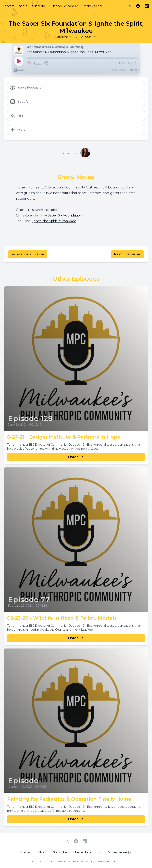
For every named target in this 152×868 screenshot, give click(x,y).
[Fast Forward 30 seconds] (47, 63)
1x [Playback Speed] (38, 63)
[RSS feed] (129, 6)
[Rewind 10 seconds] (29, 63)
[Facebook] (138, 6)
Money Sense (96, 6)
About (23, 6)
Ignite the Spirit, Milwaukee (54, 221)
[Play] (19, 61)
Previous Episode (28, 254)
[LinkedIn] (147, 6)
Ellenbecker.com (65, 6)
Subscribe (39, 6)
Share (133, 70)
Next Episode (127, 254)
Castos (115, 861)
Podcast (8, 6)
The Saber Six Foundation (61, 215)
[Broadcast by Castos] (19, 70)
